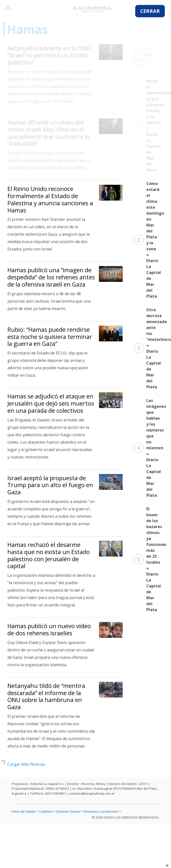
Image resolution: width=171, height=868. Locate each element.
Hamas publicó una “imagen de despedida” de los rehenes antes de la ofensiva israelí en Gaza (51, 277)
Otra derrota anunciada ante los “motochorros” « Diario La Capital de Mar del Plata (147, 348)
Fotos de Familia (24, 811)
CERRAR (150, 11)
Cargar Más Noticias (26, 764)
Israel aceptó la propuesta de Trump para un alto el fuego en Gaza (50, 485)
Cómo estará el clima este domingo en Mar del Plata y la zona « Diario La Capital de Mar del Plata (147, 240)
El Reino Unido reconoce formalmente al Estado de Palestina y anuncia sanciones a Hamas (50, 199)
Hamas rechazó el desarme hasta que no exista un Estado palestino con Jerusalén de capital (49, 555)
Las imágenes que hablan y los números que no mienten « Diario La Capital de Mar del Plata (147, 448)
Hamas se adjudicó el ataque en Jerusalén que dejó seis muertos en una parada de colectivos (51, 403)
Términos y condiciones (101, 811)
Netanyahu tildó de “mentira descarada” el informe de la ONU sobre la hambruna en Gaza (46, 696)
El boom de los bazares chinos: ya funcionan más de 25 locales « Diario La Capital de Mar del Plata (147, 559)
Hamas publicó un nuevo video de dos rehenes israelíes (49, 629)
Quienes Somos (68, 811)
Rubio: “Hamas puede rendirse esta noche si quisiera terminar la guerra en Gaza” (50, 337)
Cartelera (46, 811)
